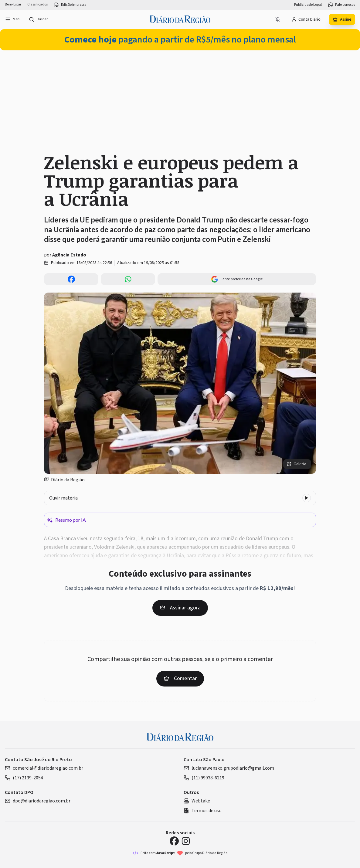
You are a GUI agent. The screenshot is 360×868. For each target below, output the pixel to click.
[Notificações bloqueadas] (278, 19)
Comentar (180, 678)
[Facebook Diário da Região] (174, 841)
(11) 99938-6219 (204, 778)
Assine (342, 19)
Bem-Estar (13, 5)
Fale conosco (341, 5)
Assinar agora (180, 608)
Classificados (37, 5)
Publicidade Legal (308, 5)
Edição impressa (70, 5)
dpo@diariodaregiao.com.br (38, 801)
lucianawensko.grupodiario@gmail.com (229, 768)
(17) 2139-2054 (24, 778)
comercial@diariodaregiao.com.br (44, 768)
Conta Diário (306, 19)
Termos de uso (203, 811)
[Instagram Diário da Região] (186, 841)
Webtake (197, 801)
